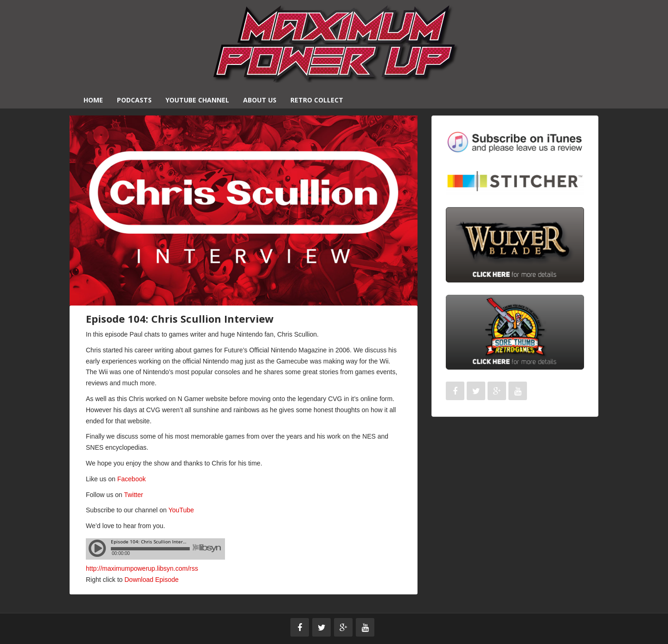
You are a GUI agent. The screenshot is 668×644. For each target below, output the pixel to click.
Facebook (132, 479)
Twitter (133, 495)
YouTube (181, 510)
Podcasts (134, 100)
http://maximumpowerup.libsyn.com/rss (142, 568)
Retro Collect (317, 100)
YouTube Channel (197, 100)
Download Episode (151, 580)
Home (93, 100)
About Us (260, 100)
